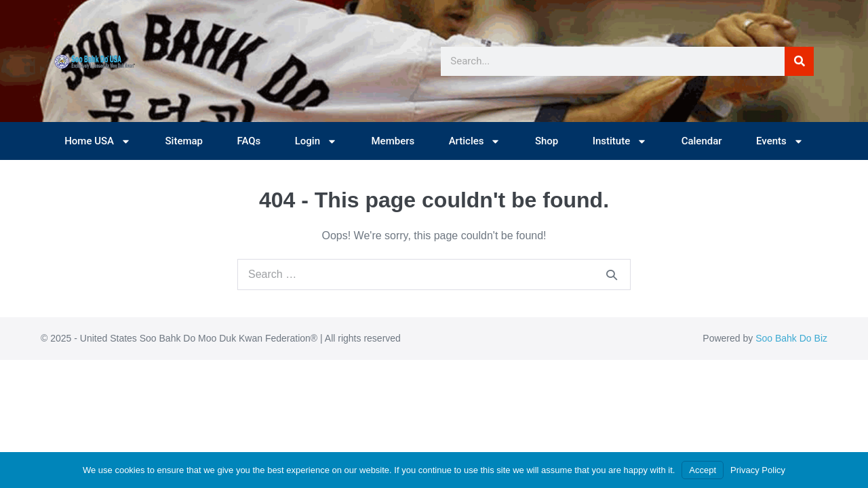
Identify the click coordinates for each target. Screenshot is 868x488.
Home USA (98, 141)
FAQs (249, 141)
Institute (620, 141)
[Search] (799, 61)
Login (316, 141)
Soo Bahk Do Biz (791, 338)
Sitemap (184, 141)
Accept (703, 470)
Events (780, 141)
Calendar (702, 141)
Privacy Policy (758, 470)
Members (393, 141)
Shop (547, 141)
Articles (475, 141)
